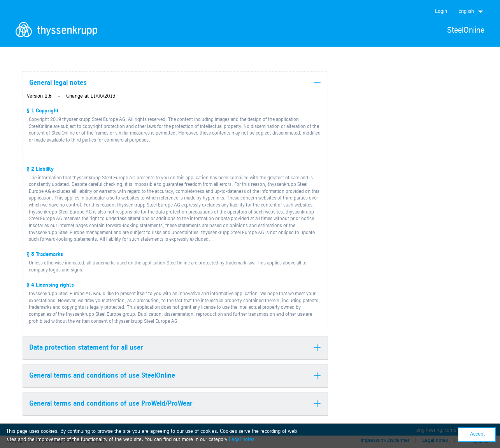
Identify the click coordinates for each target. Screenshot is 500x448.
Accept (477, 434)
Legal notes (242, 440)
